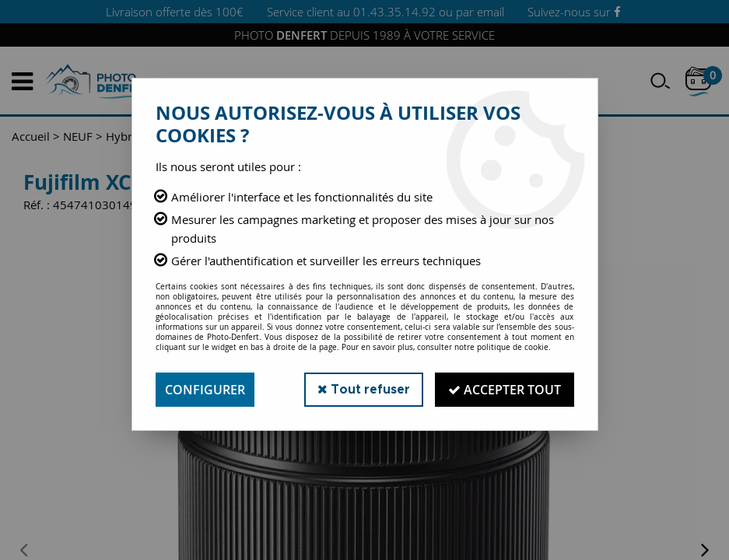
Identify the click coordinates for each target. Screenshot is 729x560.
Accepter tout (505, 390)
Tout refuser (364, 389)
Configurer (205, 390)
